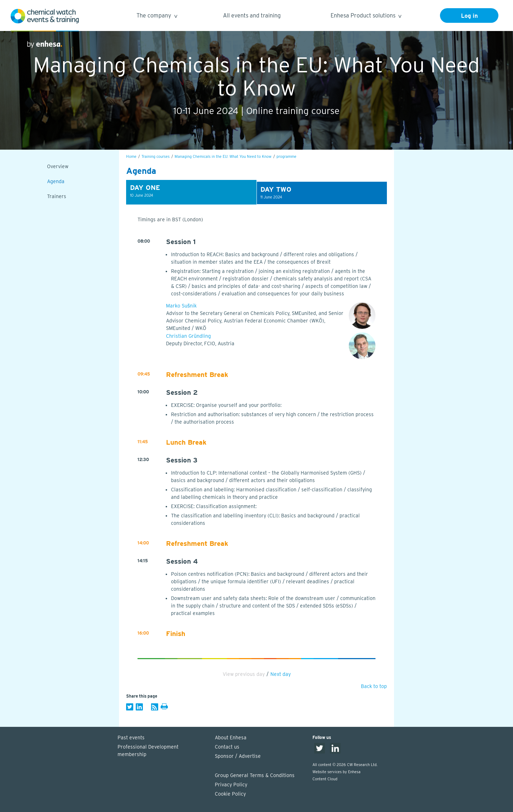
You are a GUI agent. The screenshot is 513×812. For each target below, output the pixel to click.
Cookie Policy (230, 794)
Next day (281, 674)
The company (157, 17)
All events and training (252, 15)
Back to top (374, 686)
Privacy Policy (231, 785)
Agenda (56, 181)
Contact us (227, 747)
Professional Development (163, 751)
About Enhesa (231, 738)
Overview (58, 166)
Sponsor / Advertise (238, 756)
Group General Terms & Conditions (255, 775)
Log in (469, 16)
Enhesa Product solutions (366, 17)
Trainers (57, 196)
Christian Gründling (188, 336)
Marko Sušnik (181, 306)
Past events (131, 738)
